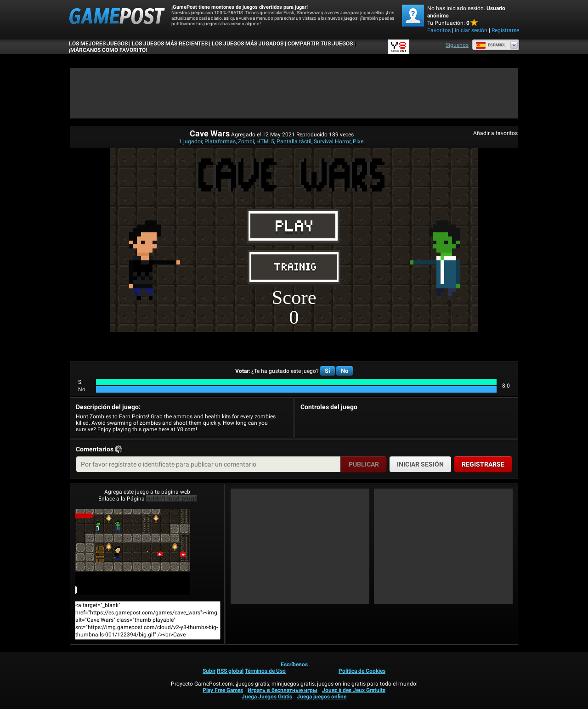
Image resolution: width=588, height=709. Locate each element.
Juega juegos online (322, 697)
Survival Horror (332, 141)
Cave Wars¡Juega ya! (133, 552)
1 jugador (190, 141)
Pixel (359, 141)
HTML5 (265, 141)
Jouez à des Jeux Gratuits (354, 690)
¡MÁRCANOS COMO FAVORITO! (108, 50)
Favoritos (439, 30)
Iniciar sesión (471, 30)
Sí (328, 371)
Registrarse (505, 30)
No (345, 371)
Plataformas (220, 141)
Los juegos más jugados (248, 44)
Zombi (246, 141)
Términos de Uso (265, 671)
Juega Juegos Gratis (267, 697)
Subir (209, 671)
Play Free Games (223, 690)
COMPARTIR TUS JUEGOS (320, 44)
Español (491, 45)
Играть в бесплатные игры (283, 690)
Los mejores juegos (98, 44)
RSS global (230, 671)
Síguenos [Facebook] (457, 45)
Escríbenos (294, 664)
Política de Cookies (362, 671)
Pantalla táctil (294, 141)
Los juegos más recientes (170, 44)
